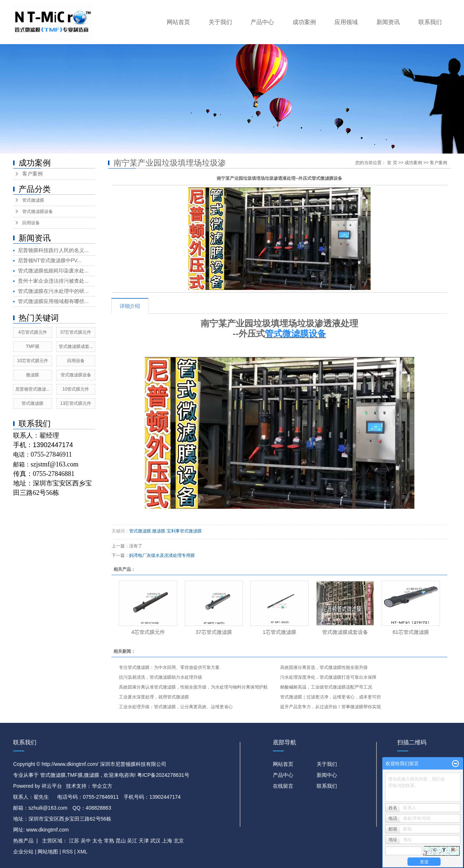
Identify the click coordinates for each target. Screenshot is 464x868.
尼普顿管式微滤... (32, 389)
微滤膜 (32, 375)
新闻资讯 (388, 22)
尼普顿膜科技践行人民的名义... (53, 250)
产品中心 (262, 22)
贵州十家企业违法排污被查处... (53, 281)
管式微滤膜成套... (76, 346)
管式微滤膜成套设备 (345, 632)
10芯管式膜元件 (33, 361)
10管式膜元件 (76, 389)
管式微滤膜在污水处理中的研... (53, 291)
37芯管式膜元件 (76, 332)
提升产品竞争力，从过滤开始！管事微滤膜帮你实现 (330, 707)
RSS (68, 852)
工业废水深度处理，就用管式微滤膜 (154, 697)
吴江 (132, 841)
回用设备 (31, 223)
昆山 (121, 841)
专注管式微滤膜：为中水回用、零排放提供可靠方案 (169, 667)
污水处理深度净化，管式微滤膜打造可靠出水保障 (328, 677)
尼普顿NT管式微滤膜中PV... (50, 260)
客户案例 (32, 174)
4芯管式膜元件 (33, 332)
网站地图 (49, 852)
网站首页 (178, 22)
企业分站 (23, 852)
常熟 (109, 841)
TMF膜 (33, 346)
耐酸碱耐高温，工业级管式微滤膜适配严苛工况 (326, 687)
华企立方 (102, 786)
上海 (167, 841)
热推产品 (23, 841)
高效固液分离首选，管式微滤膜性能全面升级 (324, 667)
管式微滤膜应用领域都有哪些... (53, 301)
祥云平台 (52, 786)
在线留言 (283, 786)
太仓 (97, 841)
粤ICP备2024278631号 (163, 775)
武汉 (155, 841)
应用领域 (346, 22)
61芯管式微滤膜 (411, 632)
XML (82, 852)
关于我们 (220, 22)
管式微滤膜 (33, 200)
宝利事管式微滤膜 (184, 531)
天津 (144, 841)
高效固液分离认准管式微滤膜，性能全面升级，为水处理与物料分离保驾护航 (193, 687)
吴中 (86, 841)
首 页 (392, 163)
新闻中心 (327, 775)
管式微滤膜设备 (38, 212)
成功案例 (304, 22)
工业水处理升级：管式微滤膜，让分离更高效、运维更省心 (176, 707)
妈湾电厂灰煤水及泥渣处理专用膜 (162, 555)
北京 (179, 841)
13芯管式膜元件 (76, 403)
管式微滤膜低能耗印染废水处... (53, 271)
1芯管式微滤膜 (279, 632)
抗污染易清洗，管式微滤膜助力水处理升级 (161, 677)
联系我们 (430, 22)
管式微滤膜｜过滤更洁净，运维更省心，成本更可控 (330, 697)
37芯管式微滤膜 (214, 632)
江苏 (74, 841)
